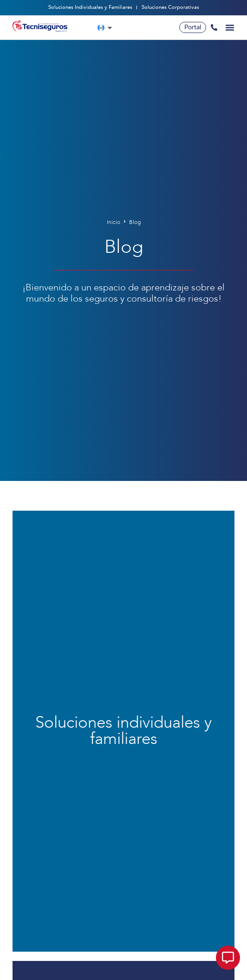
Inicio (114, 222)
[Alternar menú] (230, 27)
